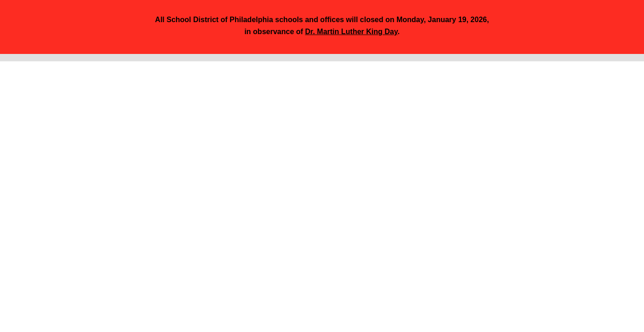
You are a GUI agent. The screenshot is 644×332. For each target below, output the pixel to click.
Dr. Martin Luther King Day (352, 32)
